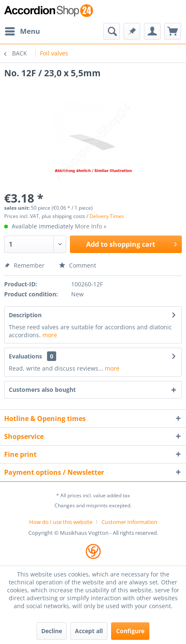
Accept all (89, 631)
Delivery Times (107, 216)
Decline (52, 631)
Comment (78, 265)
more (50, 335)
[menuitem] (22, 31)
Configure (130, 631)
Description (25, 315)
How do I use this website (61, 522)
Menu (22, 30)
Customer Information (129, 522)
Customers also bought (42, 390)
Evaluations (25, 356)
